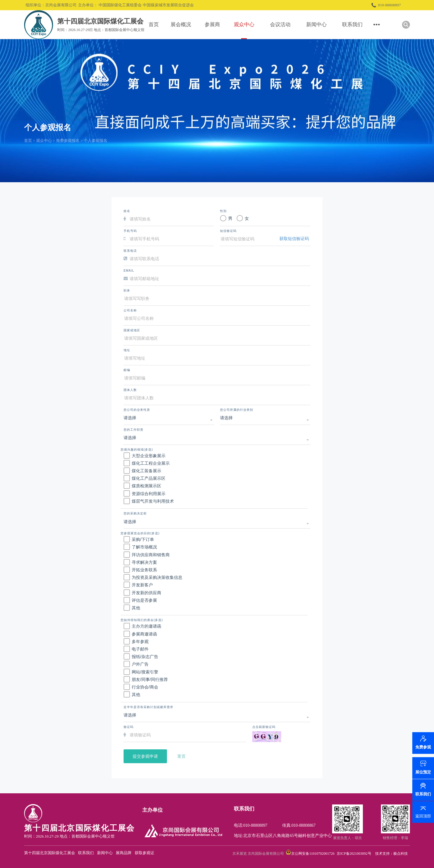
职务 (127, 290)
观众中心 (244, 25)
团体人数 (130, 390)
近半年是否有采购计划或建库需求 (148, 707)
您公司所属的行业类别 (237, 410)
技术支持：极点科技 (392, 854)
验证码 (129, 727)
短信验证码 (228, 231)
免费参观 (423, 750)
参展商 (212, 25)
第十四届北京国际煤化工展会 (50, 853)
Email (129, 271)
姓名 (127, 211)
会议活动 (280, 25)
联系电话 (130, 251)
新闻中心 (316, 25)
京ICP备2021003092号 (354, 854)
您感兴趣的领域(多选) (137, 450)
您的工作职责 (134, 430)
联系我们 (352, 25)
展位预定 (423, 772)
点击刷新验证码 (264, 727)
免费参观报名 (68, 141)
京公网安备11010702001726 (313, 854)
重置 (181, 756)
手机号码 (130, 231)
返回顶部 (423, 816)
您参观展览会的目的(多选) (140, 533)
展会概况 (181, 25)
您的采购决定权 (135, 513)
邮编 (127, 370)
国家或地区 (132, 330)
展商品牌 (124, 853)
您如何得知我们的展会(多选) (142, 620)
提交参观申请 (145, 756)
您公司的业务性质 (137, 410)
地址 (127, 350)
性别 (223, 211)
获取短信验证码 (294, 239)
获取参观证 (145, 853)
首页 (154, 25)
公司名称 (130, 310)
